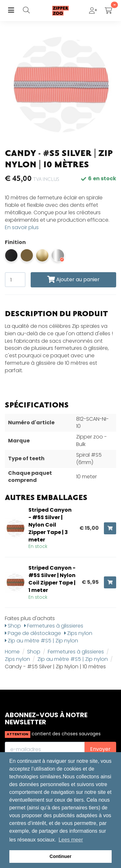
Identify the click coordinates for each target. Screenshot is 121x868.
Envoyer (100, 749)
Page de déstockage (33, 633)
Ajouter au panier (73, 279)
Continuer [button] (61, 856)
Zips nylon (78, 633)
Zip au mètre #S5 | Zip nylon (41, 641)
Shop (13, 626)
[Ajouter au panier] (110, 528)
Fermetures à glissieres (54, 626)
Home (12, 652)
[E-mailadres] (45, 749)
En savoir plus (22, 227)
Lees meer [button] (71, 840)
